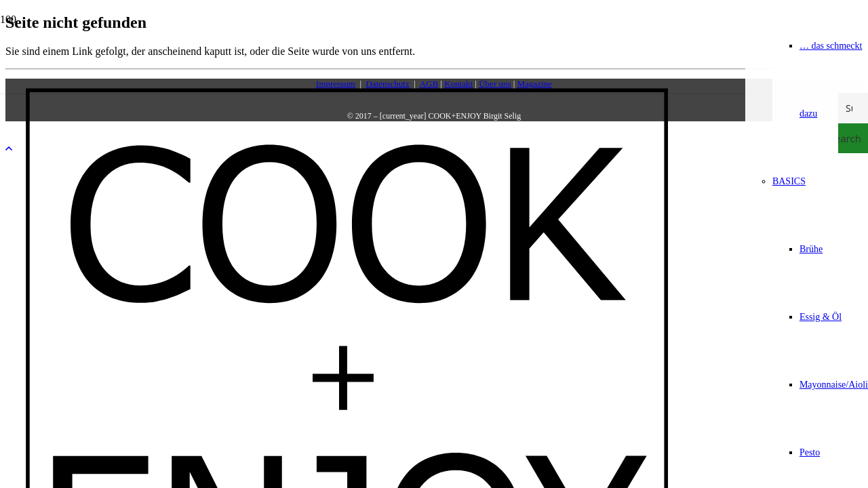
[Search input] (854, 108)
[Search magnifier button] (853, 138)
